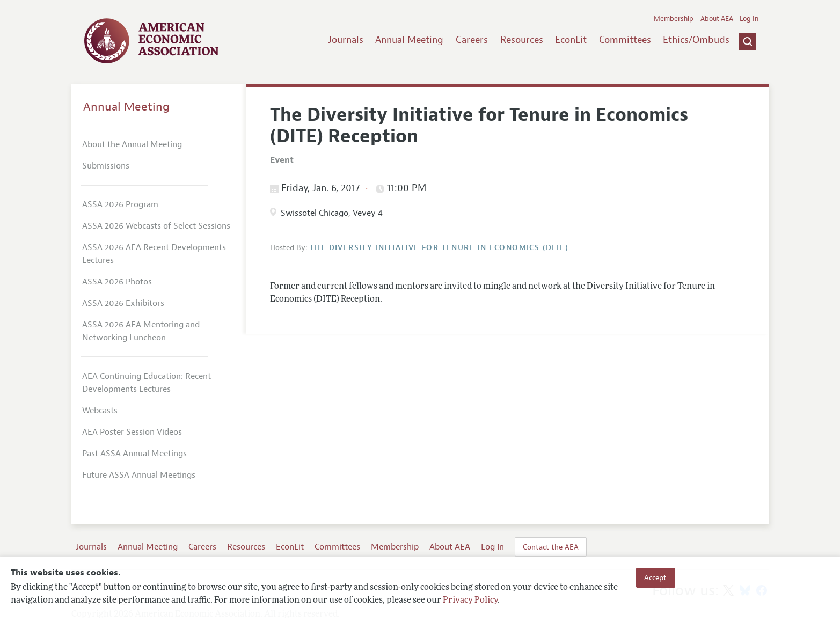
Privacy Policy (470, 601)
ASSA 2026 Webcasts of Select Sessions (156, 226)
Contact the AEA (551, 547)
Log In (749, 19)
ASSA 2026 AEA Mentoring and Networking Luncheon (141, 331)
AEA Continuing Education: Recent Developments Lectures (147, 383)
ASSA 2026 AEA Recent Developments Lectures (154, 254)
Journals (346, 40)
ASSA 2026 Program (120, 204)
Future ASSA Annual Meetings (139, 475)
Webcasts (100, 411)
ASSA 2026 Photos (117, 282)
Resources (522, 40)
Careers (472, 40)
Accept (655, 577)
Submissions (106, 166)
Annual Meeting (409, 40)
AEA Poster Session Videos (132, 432)
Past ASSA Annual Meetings (134, 454)
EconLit (571, 40)
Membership (674, 19)
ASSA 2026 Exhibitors (123, 303)
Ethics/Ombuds (696, 40)
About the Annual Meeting (132, 144)
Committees (625, 40)
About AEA (717, 19)
